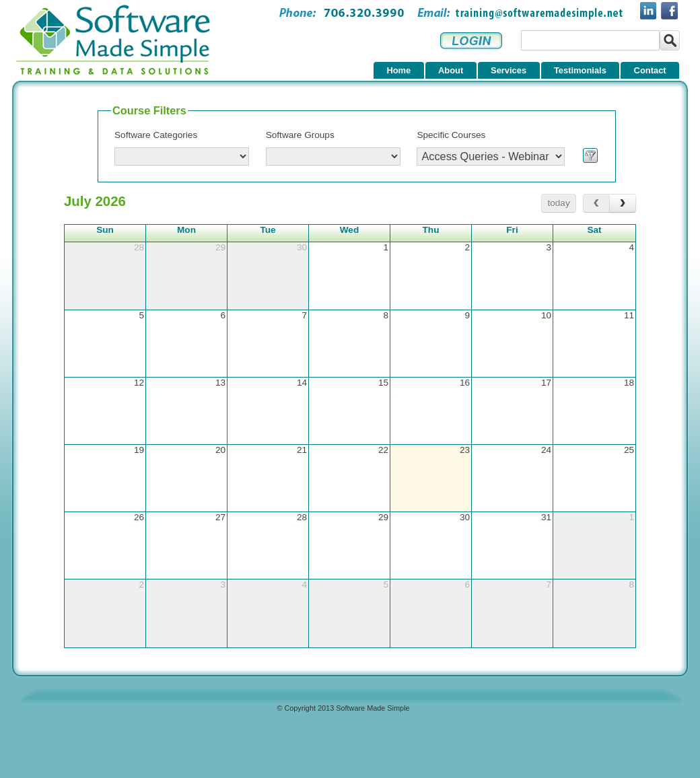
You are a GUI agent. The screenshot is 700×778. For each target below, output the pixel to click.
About (451, 70)
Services (509, 70)
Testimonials (580, 70)
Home (398, 70)
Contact (650, 70)
